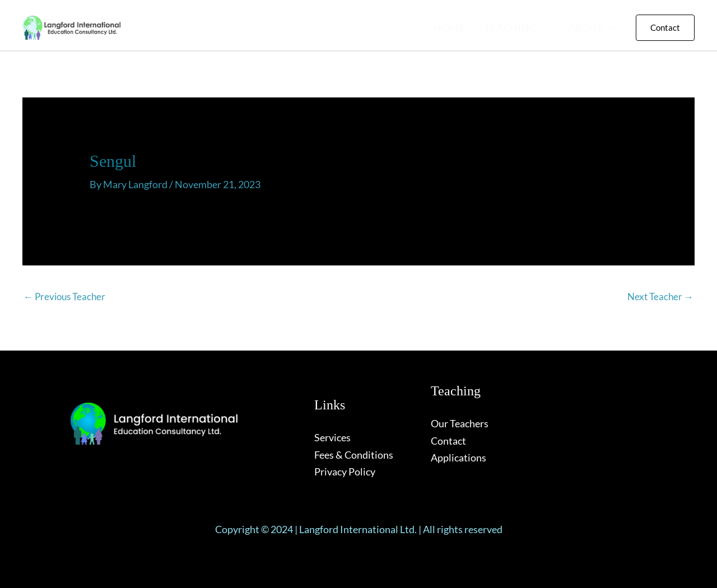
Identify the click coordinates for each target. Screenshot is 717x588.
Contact (448, 441)
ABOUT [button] (591, 28)
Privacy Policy (345, 472)
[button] (542, 28)
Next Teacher (660, 297)
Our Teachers (460, 423)
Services (332, 437)
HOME (449, 28)
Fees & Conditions (354, 455)
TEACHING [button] (516, 28)
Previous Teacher (64, 297)
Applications (458, 458)
